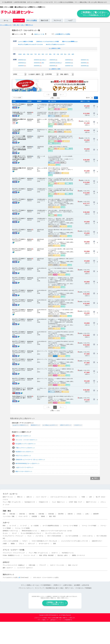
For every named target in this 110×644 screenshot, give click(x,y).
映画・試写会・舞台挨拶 (46, 555)
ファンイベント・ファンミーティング (14, 553)
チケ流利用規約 (46, 585)
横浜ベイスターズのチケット (24, 471)
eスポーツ (55, 553)
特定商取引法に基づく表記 (54, 588)
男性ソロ (20, 497)
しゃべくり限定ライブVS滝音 (26, 42)
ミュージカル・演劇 (9, 516)
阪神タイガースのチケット (23, 436)
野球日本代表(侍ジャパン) (29, 531)
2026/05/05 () (38, 66)
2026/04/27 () (85, 60)
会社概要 (77, 585)
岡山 (65, 54)
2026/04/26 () (69, 60)
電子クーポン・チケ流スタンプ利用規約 (78, 588)
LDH (90, 497)
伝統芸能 (34, 516)
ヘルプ (70, 20)
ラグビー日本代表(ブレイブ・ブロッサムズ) (44, 541)
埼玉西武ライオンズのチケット (25, 452)
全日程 (15, 60)
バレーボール (39, 536)
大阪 (58, 54)
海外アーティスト (91, 502)
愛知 (50, 54)
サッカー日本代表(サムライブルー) (31, 533)
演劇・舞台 (7, 511)
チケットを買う (19, 20)
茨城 (28, 54)
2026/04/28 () (22, 63)
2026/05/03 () (85, 63)
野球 (4, 526)
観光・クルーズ (73, 565)
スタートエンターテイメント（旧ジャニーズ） (64, 497)
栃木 (32, 54)
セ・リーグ (13, 526)
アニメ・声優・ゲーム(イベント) (38, 553)
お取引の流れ (68, 585)
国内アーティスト (8, 497)
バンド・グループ (41, 497)
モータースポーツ (44, 544)
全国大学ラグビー (97, 541)
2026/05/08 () (85, 66)
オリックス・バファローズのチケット (26, 440)
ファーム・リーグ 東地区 (70, 526)
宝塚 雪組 (32, 514)
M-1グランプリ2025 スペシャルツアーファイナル (30, 44)
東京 (39, 54)
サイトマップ (39, 588)
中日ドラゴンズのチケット (23, 456)
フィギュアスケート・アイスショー (13, 536)
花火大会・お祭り (63, 555)
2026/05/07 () (69, 66)
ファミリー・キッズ (29, 555)
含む (92, 98)
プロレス (21, 544)
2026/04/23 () (22, 60)
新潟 (43, 54)
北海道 (20, 54)
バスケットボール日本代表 (10, 541)
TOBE (83, 497)
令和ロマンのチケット (66, 425)
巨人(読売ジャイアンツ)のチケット (26, 444)
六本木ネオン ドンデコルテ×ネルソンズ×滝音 (48, 42)
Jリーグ (14, 533)
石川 (47, 54)
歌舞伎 (43, 516)
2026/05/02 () (69, 63)
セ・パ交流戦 (35, 526)
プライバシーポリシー (26, 588)
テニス (29, 536)
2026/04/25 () (53, 60)
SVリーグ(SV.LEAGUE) (54, 536)
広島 (69, 54)
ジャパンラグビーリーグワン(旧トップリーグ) (74, 541)
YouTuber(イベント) (68, 553)
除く (96, 98)
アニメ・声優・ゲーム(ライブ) (12, 502)
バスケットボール (87, 536)
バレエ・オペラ (23, 516)
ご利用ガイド (57, 585)
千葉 (35, 54)
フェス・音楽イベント (58, 502)
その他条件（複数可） (35, 74)
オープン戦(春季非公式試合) (51, 526)
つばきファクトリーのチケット (25, 467)
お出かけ (6, 562)
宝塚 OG (70, 514)
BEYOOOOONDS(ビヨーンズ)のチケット (28, 463)
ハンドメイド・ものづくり (25, 568)
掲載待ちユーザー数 (39, 34)
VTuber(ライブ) (43, 502)
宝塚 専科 (61, 514)
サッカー (5, 533)
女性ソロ (29, 497)
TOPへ (96, 478)
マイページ (57, 20)
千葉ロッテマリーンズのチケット (25, 448)
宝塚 (4, 514)
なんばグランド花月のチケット (20, 425)
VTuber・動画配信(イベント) (11, 555)
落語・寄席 (52, 516)
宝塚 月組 (22, 514)
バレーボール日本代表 (72, 536)
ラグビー (25, 541)
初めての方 (44, 20)
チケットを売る (32, 20)
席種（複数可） (65, 74)
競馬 (55, 544)
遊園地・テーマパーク (78, 555)
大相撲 (5, 544)
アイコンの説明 (17, 98)
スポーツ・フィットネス (57, 565)
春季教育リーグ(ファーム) (10, 531)
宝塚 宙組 (51, 514)
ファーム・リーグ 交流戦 (22, 528)
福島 (24, 54)
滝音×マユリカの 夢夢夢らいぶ (70, 42)
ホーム (6, 20)
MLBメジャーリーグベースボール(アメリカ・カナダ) (56, 531)
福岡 (73, 54)
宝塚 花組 (12, 514)
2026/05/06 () (53, 66)
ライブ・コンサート (10, 494)
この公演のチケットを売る (62, 34)
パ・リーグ (23, 526)
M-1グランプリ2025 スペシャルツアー (56, 44)
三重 (54, 54)
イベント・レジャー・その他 (13, 550)
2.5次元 (79, 514)
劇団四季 (96, 514)
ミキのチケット (78, 425)
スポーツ (6, 523)
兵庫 (62, 54)
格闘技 (13, 544)
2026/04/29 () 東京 (39, 63)
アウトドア (43, 565)
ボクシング (31, 544)
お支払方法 (85, 585)
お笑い (87, 514)
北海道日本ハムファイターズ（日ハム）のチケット (30, 460)
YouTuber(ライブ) (30, 502)
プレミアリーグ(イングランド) (54, 533)
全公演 (15, 41)
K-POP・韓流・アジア (76, 502)
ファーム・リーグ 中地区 (89, 526)
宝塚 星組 (41, 514)
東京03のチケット (35, 425)
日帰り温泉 (32, 565)
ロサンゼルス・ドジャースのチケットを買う (46, 577)
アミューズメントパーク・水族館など (14, 565)
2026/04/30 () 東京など (56, 63)
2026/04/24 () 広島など (40, 60)
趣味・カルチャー (8, 568)
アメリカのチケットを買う (10, 577)
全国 (14, 54)
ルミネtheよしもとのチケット (50, 425)
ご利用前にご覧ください (93, 13)
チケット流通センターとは (30, 585)
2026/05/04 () (22, 66)
